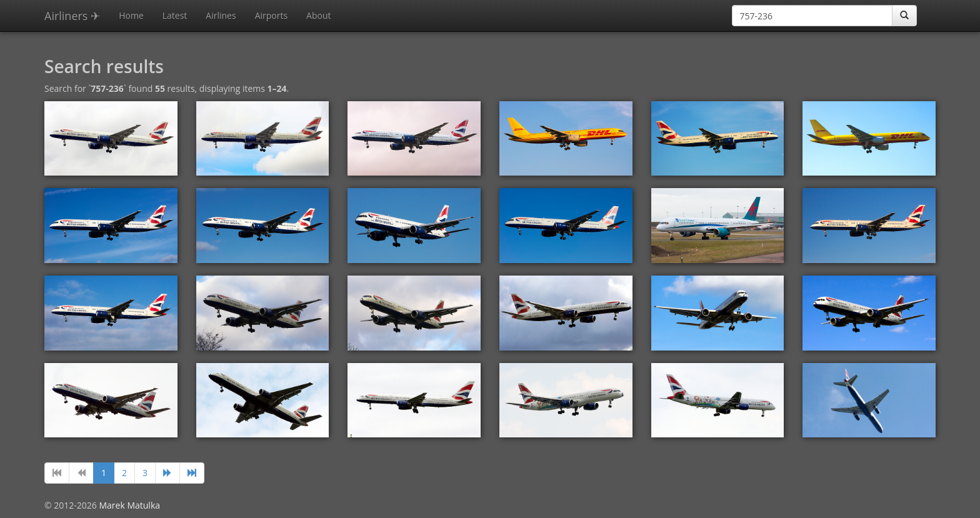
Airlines (221, 15)
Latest (175, 15)
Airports (271, 15)
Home (131, 15)
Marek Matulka (129, 505)
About (318, 15)
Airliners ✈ (72, 16)
